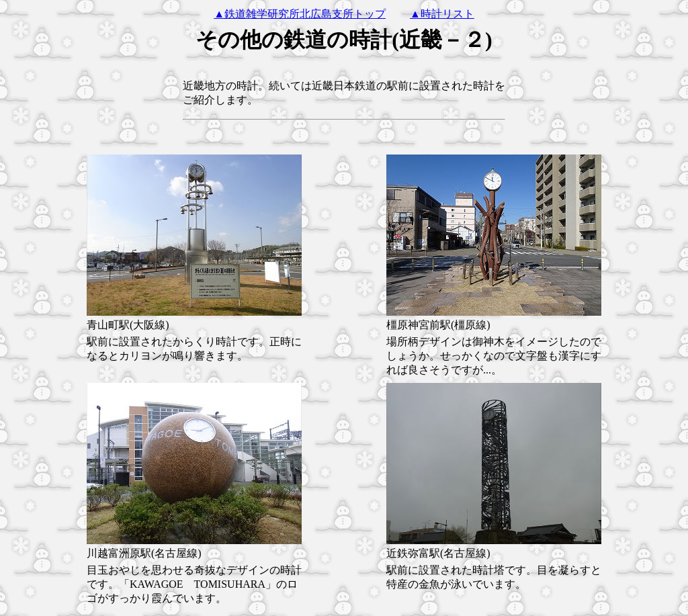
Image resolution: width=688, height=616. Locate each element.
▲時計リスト (442, 14)
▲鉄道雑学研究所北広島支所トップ (300, 14)
